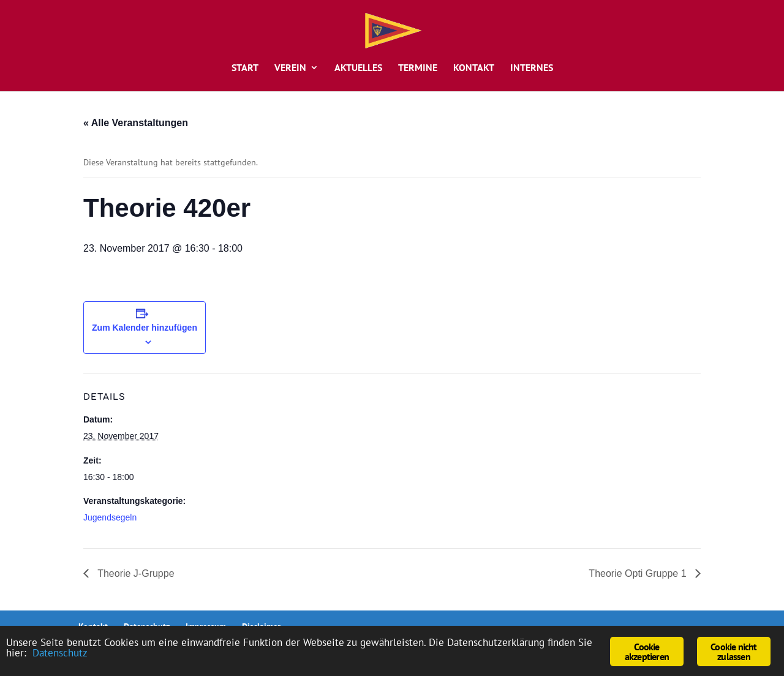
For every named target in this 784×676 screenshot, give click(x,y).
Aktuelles (358, 68)
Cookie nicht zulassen (733, 652)
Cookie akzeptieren (647, 652)
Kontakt (474, 68)
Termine (418, 68)
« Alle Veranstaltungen (136, 123)
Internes (532, 68)
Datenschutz (60, 653)
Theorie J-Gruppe (135, 573)
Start (245, 68)
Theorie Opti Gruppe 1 (639, 573)
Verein (290, 68)
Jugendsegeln (110, 517)
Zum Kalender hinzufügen (145, 328)
